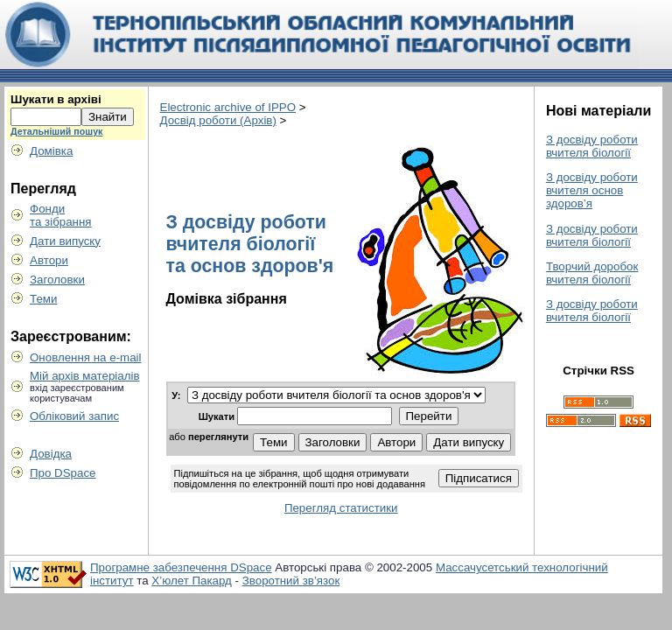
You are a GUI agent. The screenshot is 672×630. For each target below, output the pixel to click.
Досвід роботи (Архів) (218, 120)
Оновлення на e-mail (86, 357)
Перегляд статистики (341, 508)
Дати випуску (65, 241)
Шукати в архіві (56, 99)
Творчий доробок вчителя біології (592, 273)
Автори (49, 260)
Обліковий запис (74, 416)
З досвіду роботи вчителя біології (592, 146)
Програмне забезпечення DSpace (181, 567)
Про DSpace (63, 473)
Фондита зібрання (61, 215)
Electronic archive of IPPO (228, 107)
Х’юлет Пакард (192, 581)
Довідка (51, 454)
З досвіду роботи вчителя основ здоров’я (592, 190)
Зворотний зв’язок (291, 581)
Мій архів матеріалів (85, 376)
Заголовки (57, 280)
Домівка (51, 151)
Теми (43, 299)
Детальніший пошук (56, 131)
